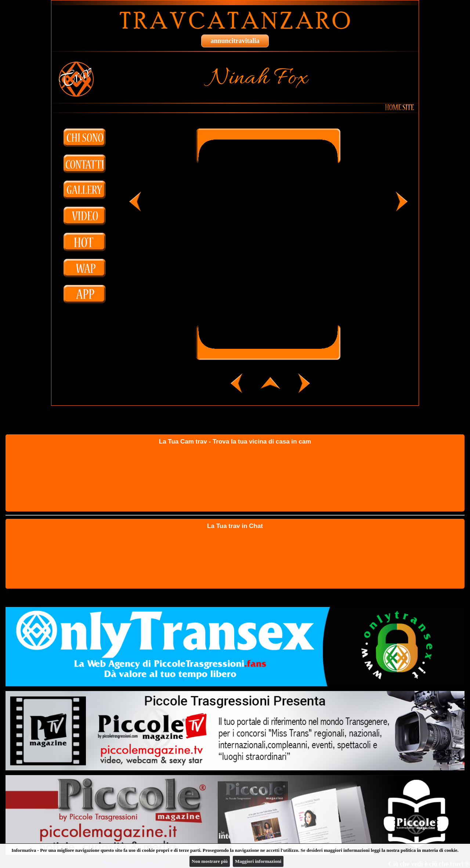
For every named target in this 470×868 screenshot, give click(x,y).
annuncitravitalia (235, 41)
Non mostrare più (210, 861)
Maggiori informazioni (258, 861)
